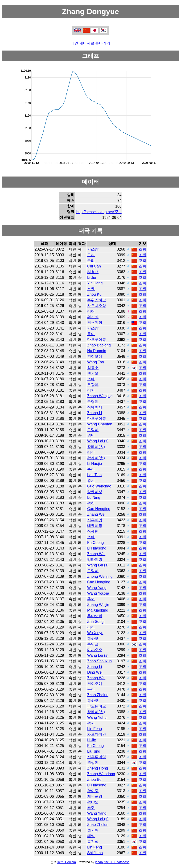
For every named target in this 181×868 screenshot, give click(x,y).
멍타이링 (95, 560)
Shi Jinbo (95, 853)
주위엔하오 (97, 300)
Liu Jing (94, 751)
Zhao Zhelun (98, 695)
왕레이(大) (96, 447)
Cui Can (94, 266)
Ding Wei (95, 672)
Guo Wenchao (99, 486)
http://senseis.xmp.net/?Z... (99, 212)
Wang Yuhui (97, 717)
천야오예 (95, 356)
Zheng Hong (98, 768)
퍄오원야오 (97, 706)
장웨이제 (95, 407)
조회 (143, 249)
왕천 (91, 503)
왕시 (91, 481)
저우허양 (95, 520)
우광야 (93, 385)
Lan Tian (94, 475)
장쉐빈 (93, 531)
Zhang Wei (96, 514)
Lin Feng (95, 729)
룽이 (91, 334)
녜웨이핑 (95, 526)
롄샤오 (93, 373)
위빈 (91, 435)
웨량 (91, 836)
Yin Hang (95, 283)
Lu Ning (94, 497)
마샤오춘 (95, 650)
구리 (91, 255)
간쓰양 (93, 249)
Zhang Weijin (98, 605)
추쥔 (91, 599)
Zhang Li (95, 413)
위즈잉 (93, 317)
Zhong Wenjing (100, 396)
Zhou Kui (95, 294)
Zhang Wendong (101, 774)
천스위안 (95, 323)
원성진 (93, 763)
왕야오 (93, 802)
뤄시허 (93, 830)
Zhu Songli (96, 622)
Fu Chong (95, 543)
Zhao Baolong (99, 345)
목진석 (93, 842)
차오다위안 (97, 734)
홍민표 (93, 644)
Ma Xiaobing (98, 610)
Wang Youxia (98, 593)
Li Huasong (97, 548)
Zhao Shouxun (99, 661)
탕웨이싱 (95, 492)
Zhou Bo (94, 780)
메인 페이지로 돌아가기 (91, 43)
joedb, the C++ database (112, 862)
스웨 (91, 289)
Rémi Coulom (66, 862)
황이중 (93, 791)
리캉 (91, 452)
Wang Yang (97, 588)
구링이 (93, 402)
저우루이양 (97, 757)
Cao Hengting (99, 509)
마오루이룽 (97, 340)
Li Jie (92, 277)
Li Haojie (95, 464)
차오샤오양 (97, 306)
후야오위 (95, 616)
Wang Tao (96, 362)
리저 (91, 390)
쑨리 (91, 469)
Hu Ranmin (97, 351)
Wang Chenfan (100, 424)
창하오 (93, 638)
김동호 (93, 368)
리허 (91, 311)
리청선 (93, 272)
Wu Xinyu (95, 633)
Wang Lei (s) (98, 441)
